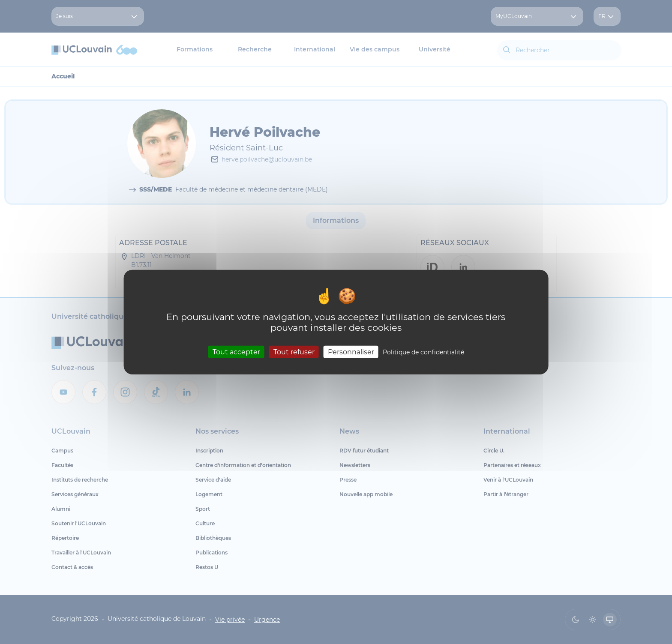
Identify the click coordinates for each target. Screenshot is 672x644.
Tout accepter (236, 352)
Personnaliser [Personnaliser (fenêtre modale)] (351, 352)
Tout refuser (294, 352)
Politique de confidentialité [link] (423, 352)
